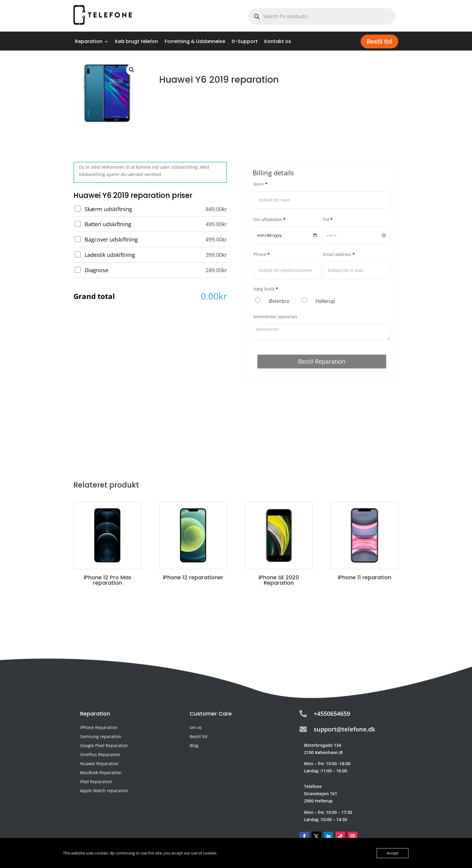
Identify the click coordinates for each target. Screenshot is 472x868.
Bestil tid (379, 42)
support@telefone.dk (344, 729)
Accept (393, 853)
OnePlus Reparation (100, 755)
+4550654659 (332, 714)
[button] (132, 70)
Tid (328, 219)
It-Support (245, 42)
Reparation (89, 42)
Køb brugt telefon (137, 42)
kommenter (275, 317)
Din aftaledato (270, 219)
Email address (339, 254)
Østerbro (279, 301)
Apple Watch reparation (104, 791)
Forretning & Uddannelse (195, 42)
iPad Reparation (96, 782)
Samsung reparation (101, 737)
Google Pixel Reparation (104, 746)
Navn (261, 184)
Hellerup (325, 301)
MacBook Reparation (101, 773)
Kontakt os (278, 42)
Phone (262, 254)
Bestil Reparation (322, 361)
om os (196, 728)
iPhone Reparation (99, 728)
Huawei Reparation (99, 764)
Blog (194, 746)
